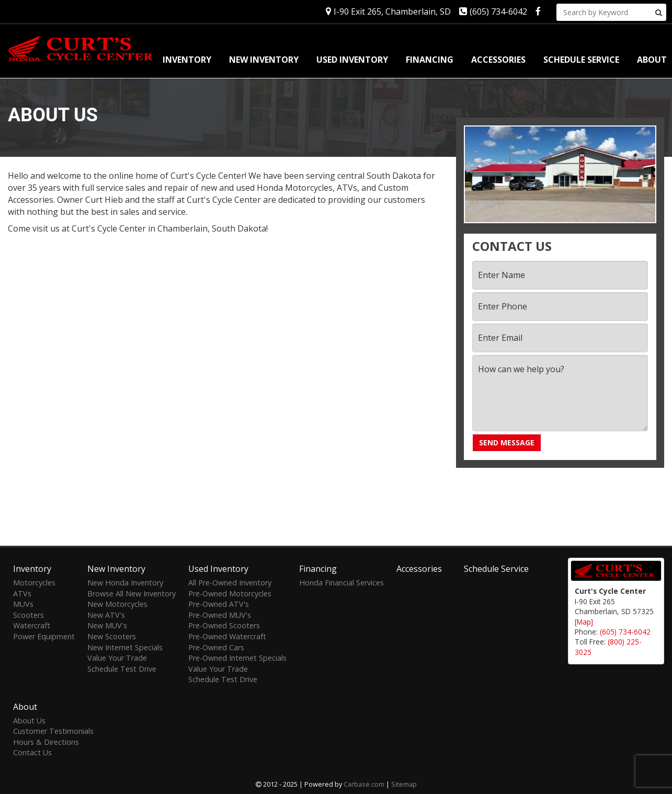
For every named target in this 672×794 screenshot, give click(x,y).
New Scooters (112, 636)
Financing (430, 60)
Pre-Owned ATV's (219, 604)
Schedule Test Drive (122, 669)
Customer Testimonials (53, 731)
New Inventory (264, 60)
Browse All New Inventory (132, 594)
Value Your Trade (117, 658)
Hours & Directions (46, 742)
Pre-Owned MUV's (220, 615)
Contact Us (32, 752)
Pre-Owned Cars (216, 647)
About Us (29, 721)
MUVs (23, 604)
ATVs (22, 594)
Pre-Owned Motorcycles (230, 594)
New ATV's (106, 615)
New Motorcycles (117, 604)
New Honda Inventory (125, 583)
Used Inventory (352, 60)
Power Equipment (44, 636)
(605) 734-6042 (493, 11)
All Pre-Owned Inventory (230, 583)
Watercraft (32, 625)
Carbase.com (364, 784)
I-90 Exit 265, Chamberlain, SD (388, 11)
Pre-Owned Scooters (224, 625)
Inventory (187, 60)
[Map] (584, 622)
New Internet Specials (125, 647)
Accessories (498, 60)
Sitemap (404, 784)
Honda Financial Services (341, 583)
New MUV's (107, 625)
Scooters (29, 615)
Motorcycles (34, 583)
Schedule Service (581, 60)
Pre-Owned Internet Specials (237, 658)
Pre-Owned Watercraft (227, 636)
